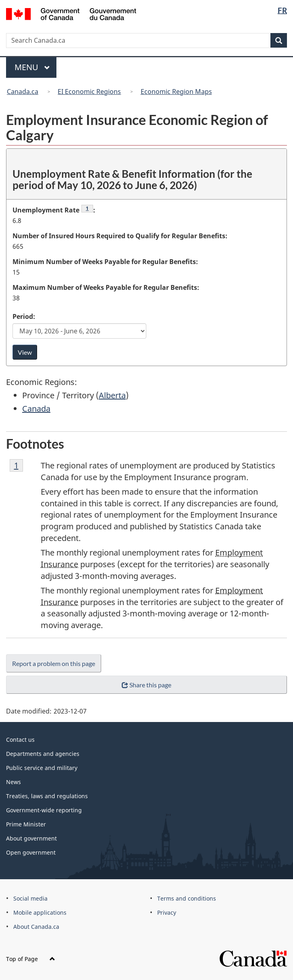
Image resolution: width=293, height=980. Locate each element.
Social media (30, 898)
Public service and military (42, 768)
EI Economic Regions (89, 92)
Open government (31, 852)
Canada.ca (23, 92)
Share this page (146, 685)
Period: (24, 316)
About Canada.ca (36, 927)
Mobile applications (40, 912)
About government (31, 838)
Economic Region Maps (176, 92)
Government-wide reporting (44, 810)
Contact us (20, 740)
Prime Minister (26, 824)
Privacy (167, 912)
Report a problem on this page (54, 663)
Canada (36, 409)
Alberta (112, 395)
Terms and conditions (187, 898)
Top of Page (31, 959)
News (14, 782)
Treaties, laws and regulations (47, 796)
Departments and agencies (43, 754)
